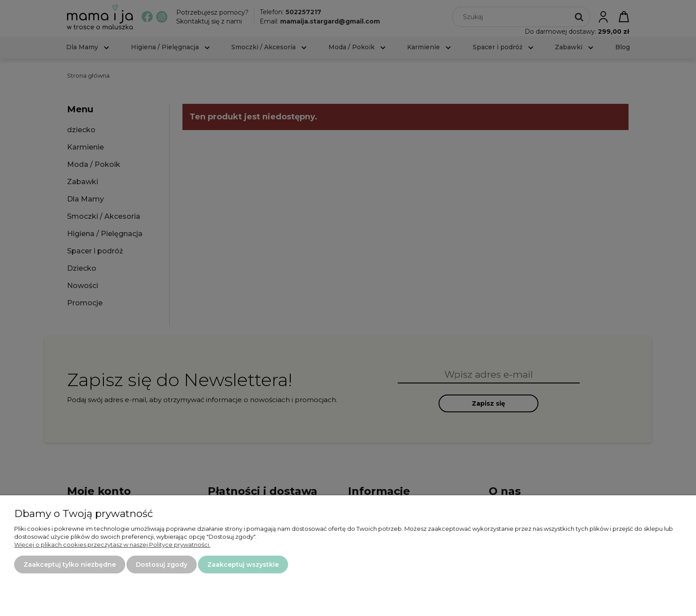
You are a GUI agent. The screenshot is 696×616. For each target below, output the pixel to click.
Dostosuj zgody (162, 565)
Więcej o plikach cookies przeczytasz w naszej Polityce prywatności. (112, 545)
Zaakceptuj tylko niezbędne (70, 565)
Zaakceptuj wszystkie (243, 565)
